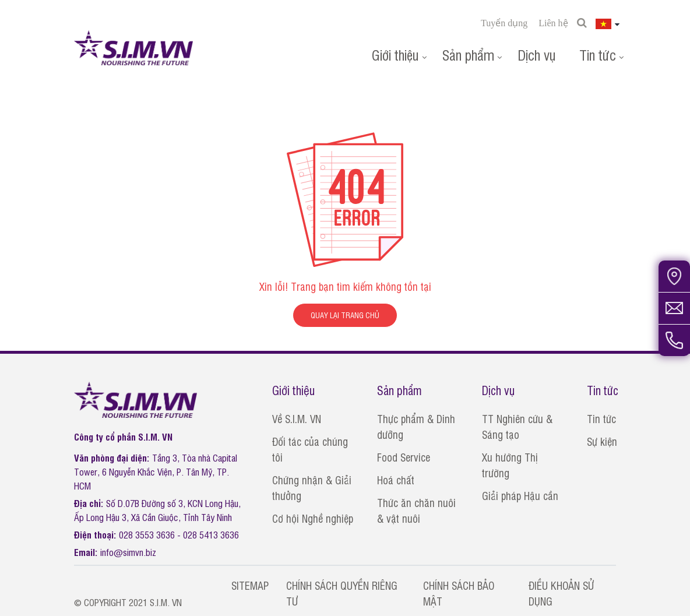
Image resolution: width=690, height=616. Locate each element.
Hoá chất (396, 480)
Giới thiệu (395, 54)
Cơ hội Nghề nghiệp (313, 518)
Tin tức (598, 54)
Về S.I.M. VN (297, 418)
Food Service (404, 457)
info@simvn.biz (128, 552)
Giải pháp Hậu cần (520, 495)
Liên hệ (553, 23)
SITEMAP (250, 585)
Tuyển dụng (504, 23)
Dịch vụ (537, 54)
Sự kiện (602, 441)
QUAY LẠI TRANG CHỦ (345, 315)
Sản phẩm (468, 54)
